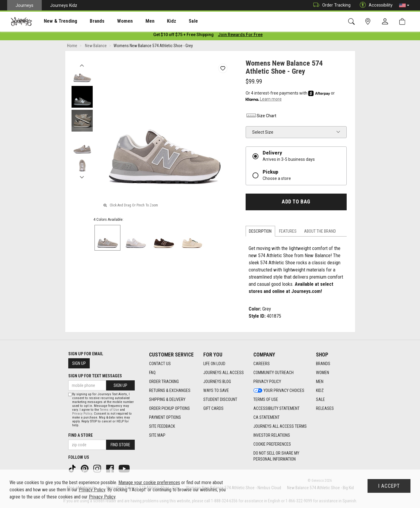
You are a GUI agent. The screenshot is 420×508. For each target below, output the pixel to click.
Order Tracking (330, 5)
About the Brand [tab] (320, 232)
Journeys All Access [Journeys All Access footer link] (224, 373)
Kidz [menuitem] (153, 21)
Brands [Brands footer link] (323, 364)
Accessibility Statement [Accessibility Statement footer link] (276, 408)
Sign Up (79, 363)
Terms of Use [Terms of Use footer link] (266, 399)
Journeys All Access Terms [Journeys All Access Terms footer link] (280, 426)
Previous (82, 65)
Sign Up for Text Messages (95, 376)
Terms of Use (109, 410)
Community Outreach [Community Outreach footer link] (273, 373)
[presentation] (55, 21)
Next (82, 177)
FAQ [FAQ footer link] (152, 373)
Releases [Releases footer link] (325, 408)
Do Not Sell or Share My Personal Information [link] (276, 456)
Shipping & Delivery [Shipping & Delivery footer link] (167, 399)
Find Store (120, 445)
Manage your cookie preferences (149, 482)
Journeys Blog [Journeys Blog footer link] (217, 382)
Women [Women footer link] (323, 373)
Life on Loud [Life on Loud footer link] (214, 364)
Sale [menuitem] (172, 21)
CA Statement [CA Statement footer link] (266, 417)
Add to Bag (296, 203)
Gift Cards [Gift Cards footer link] (213, 408)
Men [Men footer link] (320, 382)
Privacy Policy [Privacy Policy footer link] (267, 382)
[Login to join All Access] (183, 36)
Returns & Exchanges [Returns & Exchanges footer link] (170, 390)
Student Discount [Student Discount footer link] (220, 399)
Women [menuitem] (112, 21)
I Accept (389, 486)
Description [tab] (260, 232)
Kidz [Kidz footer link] (320, 390)
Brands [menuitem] (88, 21)
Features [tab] (288, 232)
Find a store (80, 435)
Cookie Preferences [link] (272, 444)
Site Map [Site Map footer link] (157, 435)
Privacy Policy (82, 414)
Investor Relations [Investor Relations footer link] (272, 435)
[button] (404, 5)
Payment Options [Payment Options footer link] (165, 417)
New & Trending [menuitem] (55, 21)
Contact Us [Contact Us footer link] (160, 364)
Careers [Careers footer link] (262, 364)
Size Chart (261, 117)
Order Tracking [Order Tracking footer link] (164, 382)
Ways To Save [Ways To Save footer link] (216, 390)
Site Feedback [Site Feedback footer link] (162, 426)
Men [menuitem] (134, 21)
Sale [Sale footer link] (320, 399)
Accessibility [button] (375, 5)
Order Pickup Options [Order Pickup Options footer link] (169, 408)
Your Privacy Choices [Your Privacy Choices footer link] (279, 390)
